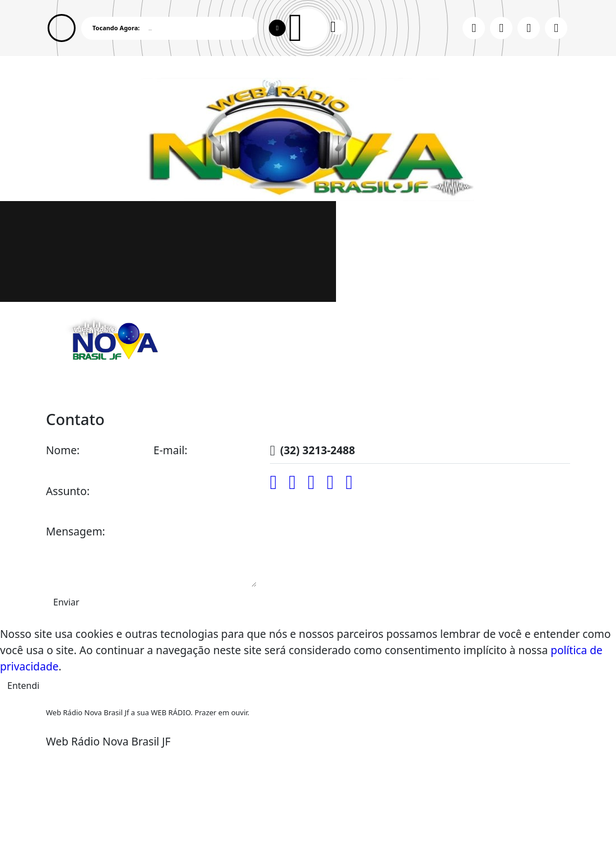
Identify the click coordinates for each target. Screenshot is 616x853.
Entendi (23, 686)
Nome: (63, 450)
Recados (324, 386)
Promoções (263, 386)
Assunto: (68, 491)
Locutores (198, 386)
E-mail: (171, 450)
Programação (127, 386)
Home (66, 386)
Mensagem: (76, 531)
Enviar (66, 602)
